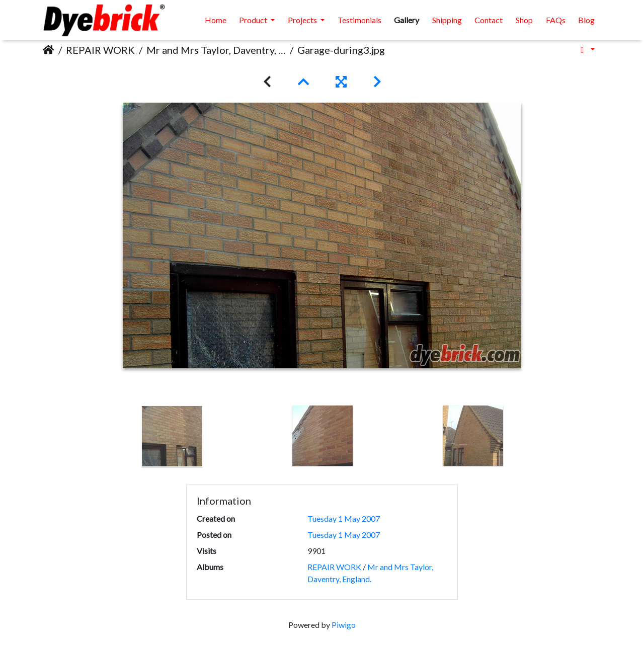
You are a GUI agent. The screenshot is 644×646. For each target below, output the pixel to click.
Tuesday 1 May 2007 (344, 518)
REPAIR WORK (100, 50)
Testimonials (359, 20)
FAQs (556, 20)
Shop (524, 20)
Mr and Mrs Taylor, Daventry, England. (216, 50)
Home (216, 20)
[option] (172, 436)
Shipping (447, 20)
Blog (586, 20)
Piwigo (344, 625)
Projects (303, 20)
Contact (489, 20)
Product (254, 20)
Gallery (407, 20)
